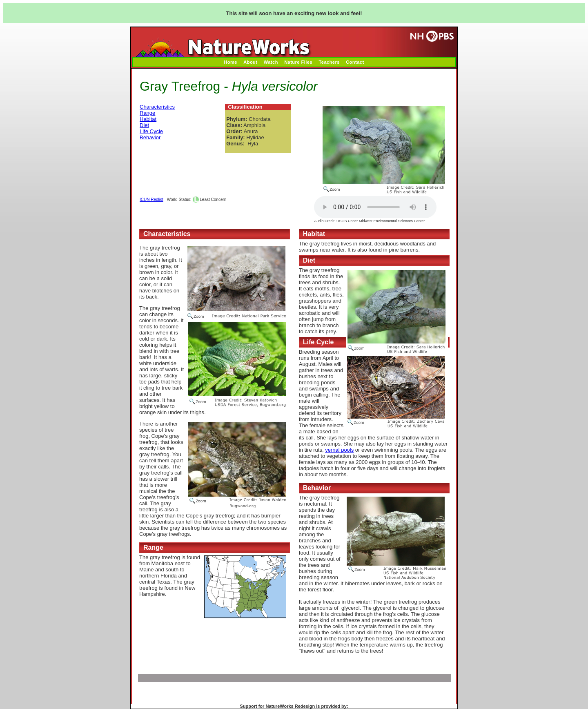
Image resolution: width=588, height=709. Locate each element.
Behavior (150, 137)
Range (147, 113)
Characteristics (157, 107)
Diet (144, 125)
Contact (355, 62)
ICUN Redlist (151, 200)
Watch (271, 62)
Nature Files (298, 62)
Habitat (148, 119)
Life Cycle (151, 131)
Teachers (329, 62)
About (250, 62)
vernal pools (339, 450)
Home (231, 62)
